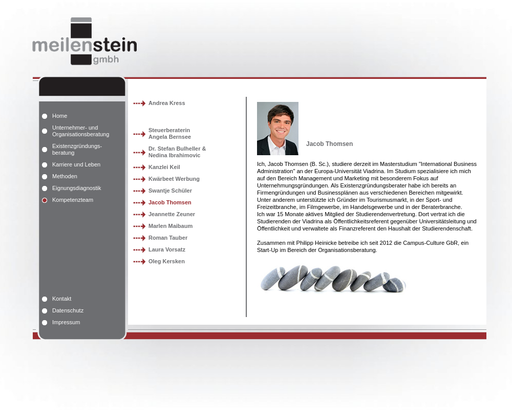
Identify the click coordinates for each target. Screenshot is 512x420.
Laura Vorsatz (167, 249)
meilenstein (81, 39)
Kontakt (62, 299)
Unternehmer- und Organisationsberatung (81, 131)
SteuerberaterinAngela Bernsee (170, 133)
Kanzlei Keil (164, 167)
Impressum (66, 322)
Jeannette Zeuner (172, 214)
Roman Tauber (168, 238)
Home (60, 116)
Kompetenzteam (73, 200)
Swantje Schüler (170, 191)
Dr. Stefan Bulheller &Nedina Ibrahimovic (177, 152)
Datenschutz (68, 310)
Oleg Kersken (167, 261)
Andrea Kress (167, 103)
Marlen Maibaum (170, 226)
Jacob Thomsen (170, 202)
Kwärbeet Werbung (174, 179)
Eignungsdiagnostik (77, 188)
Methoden (65, 176)
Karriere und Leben (76, 164)
